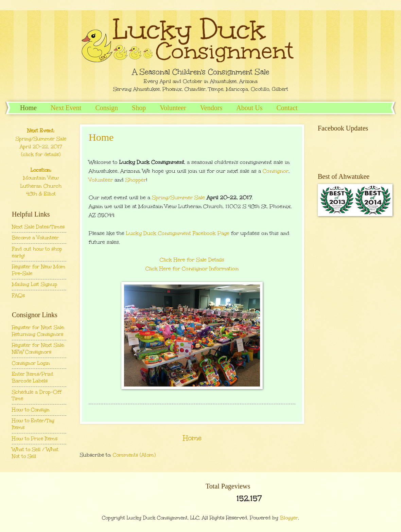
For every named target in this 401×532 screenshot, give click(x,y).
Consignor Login (31, 363)
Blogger (289, 518)
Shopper (136, 180)
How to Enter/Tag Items (33, 424)
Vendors (211, 108)
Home (28, 108)
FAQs (18, 295)
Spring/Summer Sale (178, 197)
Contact (287, 108)
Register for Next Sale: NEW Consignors (38, 348)
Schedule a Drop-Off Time (37, 395)
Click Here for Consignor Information (192, 268)
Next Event (66, 108)
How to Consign (31, 410)
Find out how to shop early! (37, 252)
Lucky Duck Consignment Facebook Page (178, 233)
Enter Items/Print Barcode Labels (33, 377)
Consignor (276, 171)
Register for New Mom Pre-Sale (39, 270)
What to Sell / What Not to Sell (35, 453)
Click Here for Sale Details (192, 260)
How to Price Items (35, 439)
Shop (139, 108)
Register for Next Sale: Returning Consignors (38, 331)
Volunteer (173, 108)
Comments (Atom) (134, 455)
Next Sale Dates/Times (38, 227)
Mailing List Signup (35, 284)
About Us (249, 108)
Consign (107, 108)
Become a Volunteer (35, 238)
